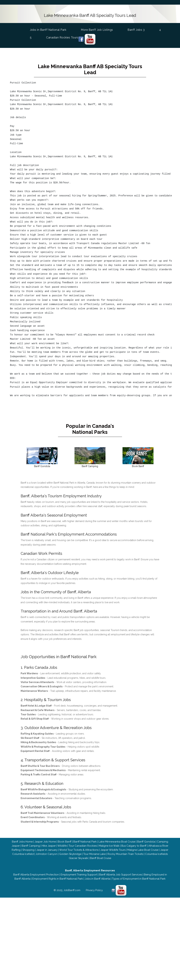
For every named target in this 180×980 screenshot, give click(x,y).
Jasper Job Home (45, 842)
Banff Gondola (146, 842)
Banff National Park (85, 842)
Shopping (28, 850)
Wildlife (62, 846)
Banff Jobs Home (22, 842)
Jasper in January (47, 850)
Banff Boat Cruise (101, 858)
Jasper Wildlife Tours (113, 850)
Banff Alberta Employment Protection (36, 875)
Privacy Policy (94, 890)
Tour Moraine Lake (94, 854)
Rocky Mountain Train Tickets (125, 854)
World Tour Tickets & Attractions (79, 850)
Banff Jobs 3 (137, 30)
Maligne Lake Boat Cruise (143, 850)
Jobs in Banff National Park (49, 29)
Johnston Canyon (46, 854)
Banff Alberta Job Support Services (120, 875)
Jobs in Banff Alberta (97, 879)
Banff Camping (31, 846)
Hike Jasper (49, 846)
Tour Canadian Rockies (83, 846)
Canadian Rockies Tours (63, 38)
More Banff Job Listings (98, 30)
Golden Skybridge (70, 854)
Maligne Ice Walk (109, 846)
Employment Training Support (79, 875)
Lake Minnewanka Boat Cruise (117, 842)
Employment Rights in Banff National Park (58, 879)
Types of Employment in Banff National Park (139, 879)
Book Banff (65, 842)
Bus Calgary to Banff (134, 846)
